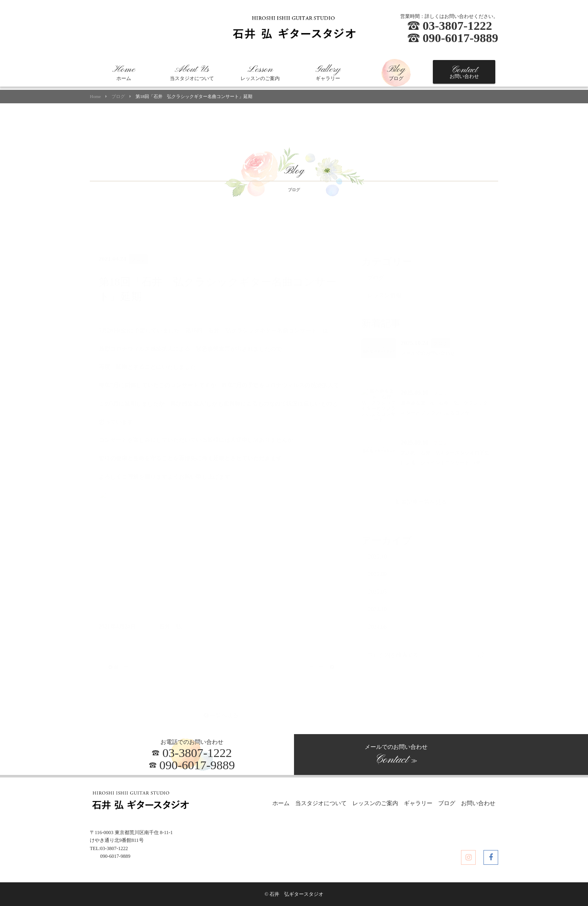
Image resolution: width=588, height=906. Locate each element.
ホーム (124, 73)
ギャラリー (328, 73)
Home (95, 97)
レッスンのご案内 (260, 73)
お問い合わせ (464, 72)
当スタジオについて (192, 73)
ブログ (396, 73)
